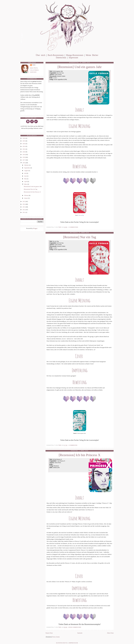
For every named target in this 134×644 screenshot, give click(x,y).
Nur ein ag (81, 215)
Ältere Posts (110, 633)
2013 (24, 207)
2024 (24, 144)
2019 (24, 155)
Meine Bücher (92, 55)
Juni (25, 176)
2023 (24, 146)
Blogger (35, 228)
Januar (26, 198)
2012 (24, 210)
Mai (25, 179)
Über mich (41, 55)
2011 (24, 212)
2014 (24, 204)
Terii (34, 65)
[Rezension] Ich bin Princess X (80, 455)
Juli (25, 173)
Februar (26, 195)
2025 (24, 141)
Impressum (73, 58)
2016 (24, 163)
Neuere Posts (49, 633)
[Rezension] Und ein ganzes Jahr (80, 67)
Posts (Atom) (56, 637)
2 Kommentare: (74, 227)
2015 (24, 201)
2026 (24, 138)
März (26, 184)
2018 (24, 157)
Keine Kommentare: (75, 627)
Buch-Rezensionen (56, 55)
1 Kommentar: (73, 445)
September (27, 168)
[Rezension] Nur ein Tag (80, 237)
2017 (24, 160)
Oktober (27, 165)
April (26, 181)
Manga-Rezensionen (75, 55)
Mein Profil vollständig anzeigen (34, 70)
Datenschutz (61, 58)
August (26, 171)
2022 (24, 149)
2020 (24, 152)
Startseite (80, 633)
